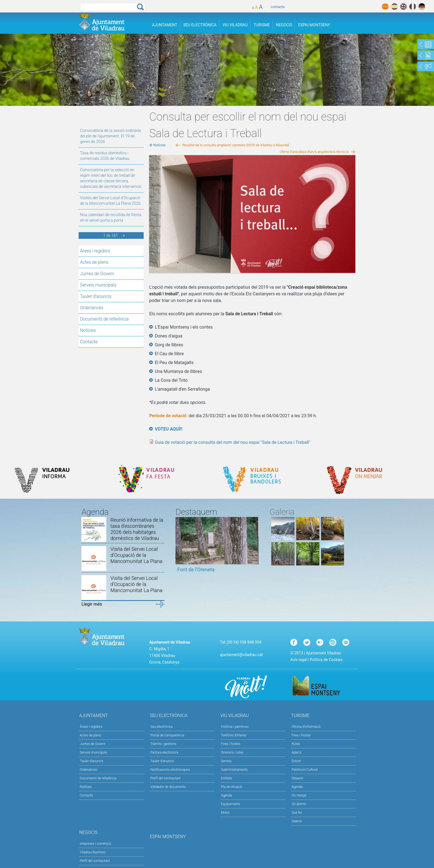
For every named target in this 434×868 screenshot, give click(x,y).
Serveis (226, 761)
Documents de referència (104, 319)
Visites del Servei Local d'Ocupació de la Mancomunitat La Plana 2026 (110, 201)
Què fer (297, 813)
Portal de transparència (167, 735)
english (403, 7)
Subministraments (234, 770)
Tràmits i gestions (164, 744)
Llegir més (92, 604)
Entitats (226, 778)
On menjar (299, 795)
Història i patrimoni (235, 727)
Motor (225, 813)
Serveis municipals (98, 285)
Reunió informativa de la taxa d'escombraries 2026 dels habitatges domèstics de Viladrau (137, 529)
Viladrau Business (93, 852)
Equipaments (230, 804)
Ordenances (92, 308)
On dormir (299, 804)
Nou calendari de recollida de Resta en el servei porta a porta (111, 218)
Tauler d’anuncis (162, 761)
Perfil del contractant (166, 778)
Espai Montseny (314, 25)
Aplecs (296, 752)
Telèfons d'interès (234, 735)
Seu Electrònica (200, 25)
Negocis (284, 25)
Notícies (88, 330)
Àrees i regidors (95, 251)
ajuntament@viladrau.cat (241, 655)
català (385, 7)
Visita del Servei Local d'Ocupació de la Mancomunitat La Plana (136, 555)
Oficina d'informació (306, 727)
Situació (297, 778)
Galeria (297, 821)
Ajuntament (165, 25)
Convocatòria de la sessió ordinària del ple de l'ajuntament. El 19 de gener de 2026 (110, 136)
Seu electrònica (162, 727)
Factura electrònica (164, 752)
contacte (278, 7)
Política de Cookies (326, 660)
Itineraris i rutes (232, 752)
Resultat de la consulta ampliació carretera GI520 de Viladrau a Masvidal (236, 145)
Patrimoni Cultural (304, 770)
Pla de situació (232, 787)
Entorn (296, 761)
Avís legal (299, 660)
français (413, 7)
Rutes (296, 744)
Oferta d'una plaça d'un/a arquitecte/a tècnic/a (314, 152)
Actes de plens (94, 262)
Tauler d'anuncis (96, 296)
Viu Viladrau (235, 25)
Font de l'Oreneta (196, 569)
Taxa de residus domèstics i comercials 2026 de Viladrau (105, 156)
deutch (422, 7)
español (394, 7)
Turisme (262, 25)
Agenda (226, 795)
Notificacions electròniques (170, 770)
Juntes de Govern (97, 274)
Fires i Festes (230, 744)
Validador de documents (168, 787)
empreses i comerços (96, 844)
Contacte (89, 342)
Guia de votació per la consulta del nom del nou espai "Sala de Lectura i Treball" (232, 442)
